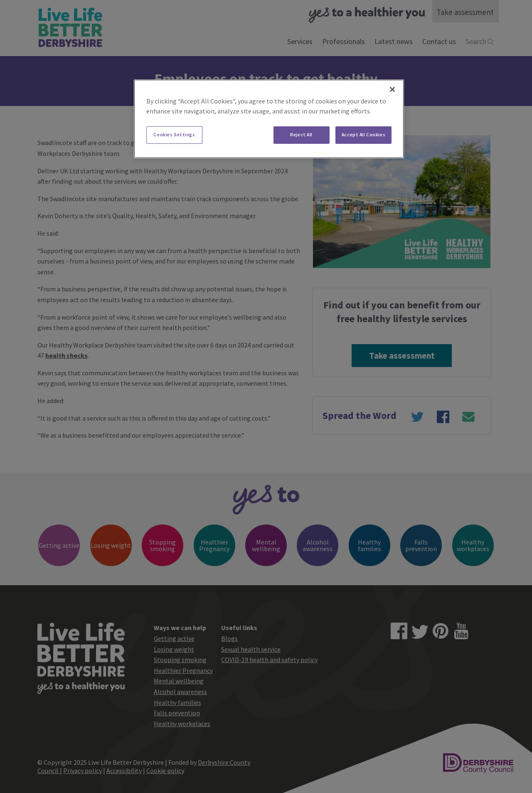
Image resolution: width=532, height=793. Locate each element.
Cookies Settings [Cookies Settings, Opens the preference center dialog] (174, 135)
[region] (269, 119)
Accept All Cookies (363, 135)
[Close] (392, 89)
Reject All (301, 135)
